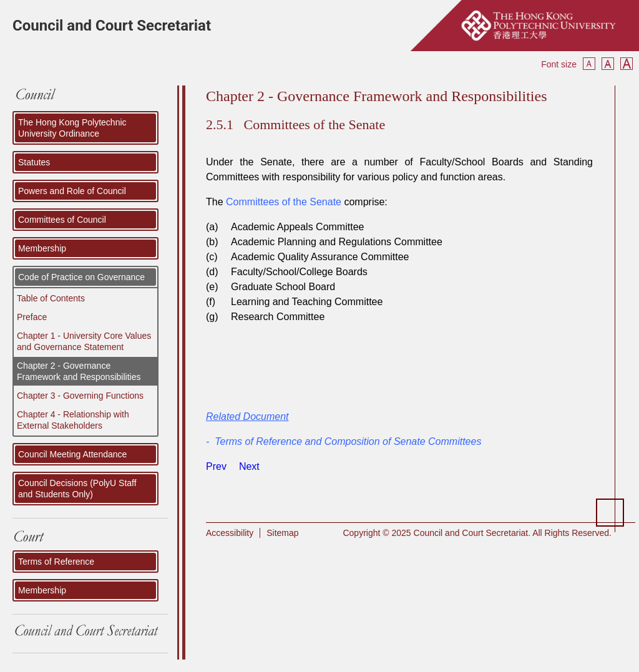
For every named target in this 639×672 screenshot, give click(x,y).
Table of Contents (51, 298)
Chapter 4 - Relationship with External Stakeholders (73, 420)
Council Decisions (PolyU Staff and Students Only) (77, 489)
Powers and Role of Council (72, 191)
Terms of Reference (56, 562)
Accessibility (230, 533)
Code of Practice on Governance (81, 277)
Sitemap (282, 533)
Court (90, 538)
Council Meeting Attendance (72, 454)
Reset (608, 64)
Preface (32, 317)
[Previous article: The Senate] (216, 466)
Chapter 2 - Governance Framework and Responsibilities (79, 371)
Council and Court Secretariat (112, 26)
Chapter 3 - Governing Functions (80, 396)
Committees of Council (62, 220)
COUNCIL (90, 98)
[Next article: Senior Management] (249, 466)
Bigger (627, 64)
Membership (42, 248)
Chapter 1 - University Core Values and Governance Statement (84, 341)
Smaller (589, 64)
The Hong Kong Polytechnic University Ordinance (72, 128)
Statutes (34, 162)
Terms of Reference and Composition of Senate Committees (348, 441)
